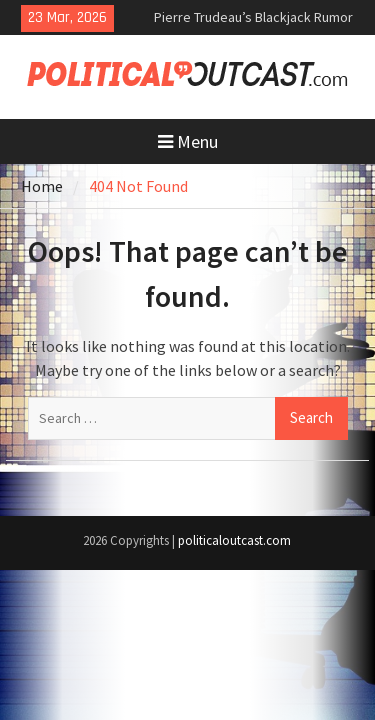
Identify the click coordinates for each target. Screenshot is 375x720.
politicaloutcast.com (234, 540)
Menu (188, 141)
